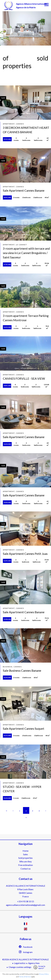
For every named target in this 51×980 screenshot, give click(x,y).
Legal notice (20, 963)
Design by (39, 967)
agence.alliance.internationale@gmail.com (26, 905)
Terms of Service (25, 977)
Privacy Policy (44, 974)
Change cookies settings (20, 967)
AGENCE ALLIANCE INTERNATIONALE (26, 886)
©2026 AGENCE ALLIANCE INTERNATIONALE (26, 959)
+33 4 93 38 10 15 (26, 901)
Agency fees (34, 963)
